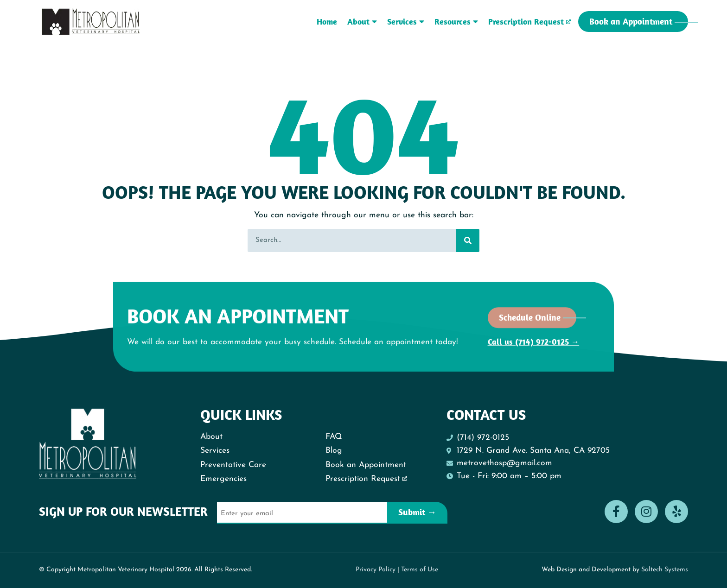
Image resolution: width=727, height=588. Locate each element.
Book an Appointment (366, 465)
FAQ (334, 437)
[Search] (468, 240)
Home (327, 22)
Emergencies (223, 479)
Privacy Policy (376, 570)
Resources (456, 22)
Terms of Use (420, 570)
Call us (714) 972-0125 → (534, 338)
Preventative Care (233, 465)
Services (406, 22)
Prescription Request (526, 22)
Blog (334, 451)
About (362, 22)
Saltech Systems (665, 570)
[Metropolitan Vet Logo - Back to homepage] (91, 22)
